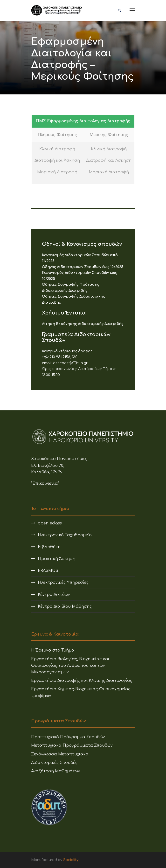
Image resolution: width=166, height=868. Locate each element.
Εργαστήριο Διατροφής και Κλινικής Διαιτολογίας (82, 681)
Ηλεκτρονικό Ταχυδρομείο (65, 535)
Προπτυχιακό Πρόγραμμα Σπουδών (68, 737)
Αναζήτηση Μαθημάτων (56, 771)
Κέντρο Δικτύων (54, 595)
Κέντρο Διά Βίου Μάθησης (65, 607)
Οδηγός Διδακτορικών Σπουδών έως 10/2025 (83, 267)
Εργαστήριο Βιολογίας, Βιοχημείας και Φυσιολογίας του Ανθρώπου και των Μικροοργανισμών (70, 666)
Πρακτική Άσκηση (57, 559)
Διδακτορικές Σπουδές (54, 763)
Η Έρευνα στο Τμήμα (53, 650)
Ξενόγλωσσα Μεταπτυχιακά (60, 754)
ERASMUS (48, 571)
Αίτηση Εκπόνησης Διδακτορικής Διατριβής (83, 324)
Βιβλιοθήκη (49, 547)
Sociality (71, 860)
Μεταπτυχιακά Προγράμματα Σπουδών (72, 745)
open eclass (50, 523)
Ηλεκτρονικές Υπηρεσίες (63, 583)
